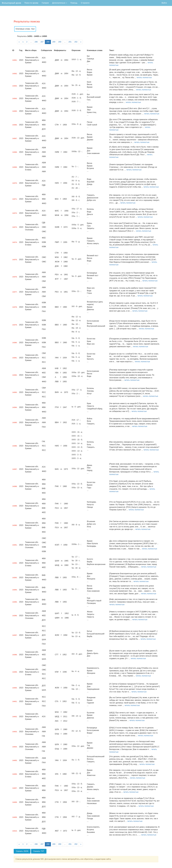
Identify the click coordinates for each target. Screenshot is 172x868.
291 (70, 42)
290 (60, 42)
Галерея (45, 3)
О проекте (85, 3)
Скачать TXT (39, 851)
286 (36, 42)
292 (76, 42)
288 (48, 42)
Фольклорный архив (11, 3)
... (31, 42)
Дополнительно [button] (60, 3)
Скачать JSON (22, 851)
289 (54, 42)
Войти (164, 3)
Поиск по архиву (31, 3)
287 (42, 42)
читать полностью (144, 77)
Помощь (74, 3)
